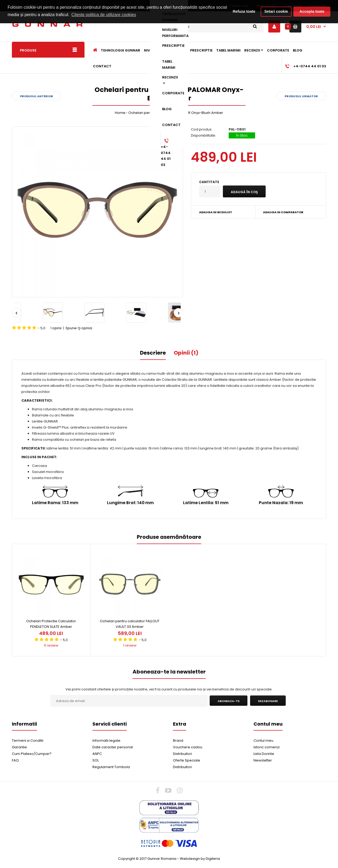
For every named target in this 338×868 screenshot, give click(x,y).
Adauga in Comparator (283, 212)
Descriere (153, 353)
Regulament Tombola (111, 767)
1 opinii (56, 328)
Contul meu (263, 741)
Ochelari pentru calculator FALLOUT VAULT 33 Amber (130, 624)
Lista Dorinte (264, 754)
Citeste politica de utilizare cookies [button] (104, 15)
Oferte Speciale (187, 760)
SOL (96, 760)
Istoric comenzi (267, 747)
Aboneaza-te (229, 701)
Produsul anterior (37, 96)
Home (120, 113)
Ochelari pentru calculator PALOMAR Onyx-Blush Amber (176, 113)
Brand (178, 741)
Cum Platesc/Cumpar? (32, 754)
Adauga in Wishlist (216, 212)
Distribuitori (182, 754)
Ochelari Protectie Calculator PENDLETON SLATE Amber (51, 624)
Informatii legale (106, 741)
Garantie (19, 747)
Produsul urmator (301, 96)
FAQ (15, 760)
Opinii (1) (186, 353)
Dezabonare (268, 701)
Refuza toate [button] (244, 11)
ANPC (97, 754)
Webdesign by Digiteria (200, 859)
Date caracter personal (113, 747)
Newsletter (263, 760)
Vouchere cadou (188, 747)
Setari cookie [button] (276, 11)
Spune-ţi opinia (79, 328)
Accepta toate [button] (312, 11)
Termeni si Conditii (28, 741)
